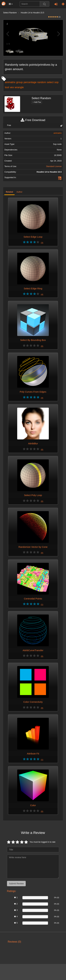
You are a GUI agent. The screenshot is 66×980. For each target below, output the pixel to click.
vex (12, 87)
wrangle (19, 87)
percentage (30, 82)
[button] (11, 4)
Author (19, 192)
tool (7, 87)
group (19, 82)
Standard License (54, 166)
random (42, 82)
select (50, 82)
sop (56, 82)
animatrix (10, 82)
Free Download (33, 120)
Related (9, 192)
